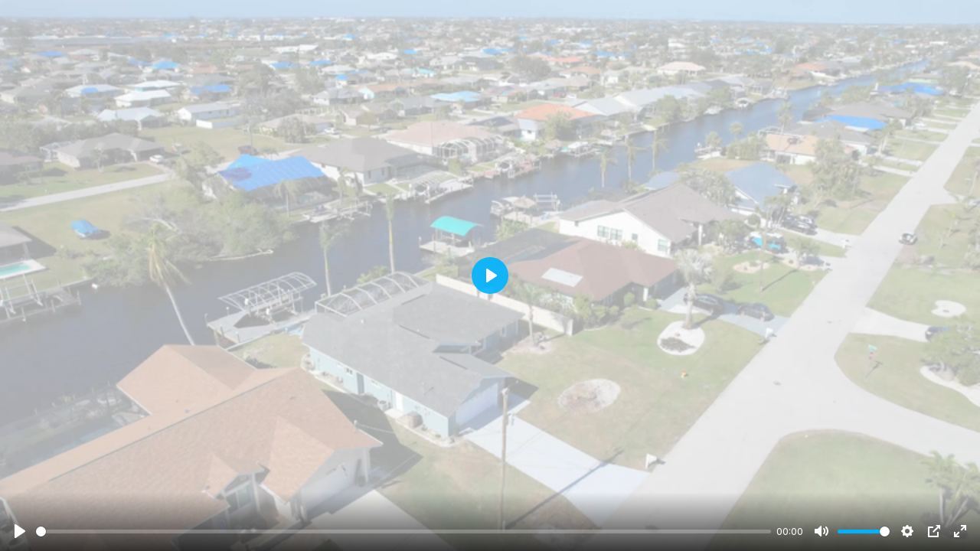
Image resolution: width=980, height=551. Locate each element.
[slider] (403, 531)
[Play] (20, 531)
